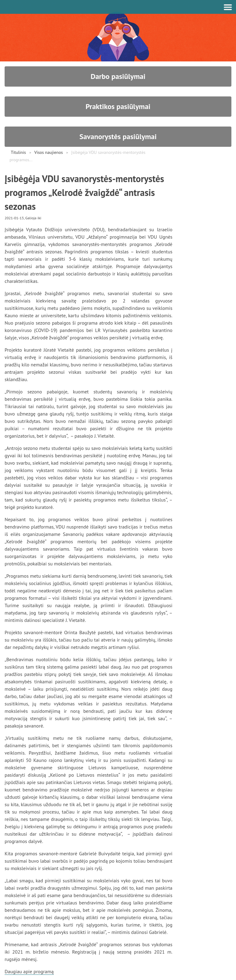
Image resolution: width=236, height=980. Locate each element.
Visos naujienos (49, 152)
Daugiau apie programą (29, 971)
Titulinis (18, 152)
